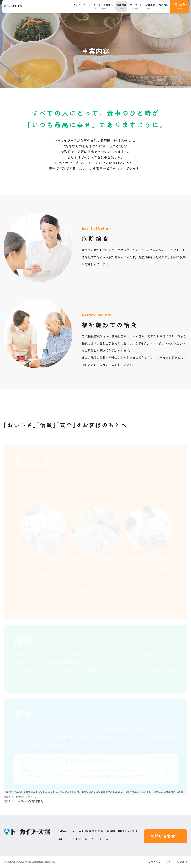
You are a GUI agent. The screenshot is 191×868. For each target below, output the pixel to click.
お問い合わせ (180, 4)
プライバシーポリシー (161, 862)
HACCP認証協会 (34, 801)
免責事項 (182, 862)
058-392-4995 (73, 839)
